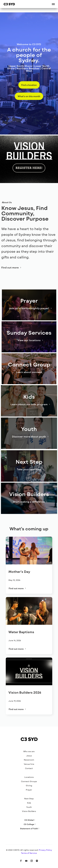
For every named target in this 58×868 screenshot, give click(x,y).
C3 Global (29, 820)
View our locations (29, 340)
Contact (29, 768)
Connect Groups (29, 781)
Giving (29, 785)
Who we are (29, 751)
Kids (29, 803)
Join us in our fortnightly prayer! (29, 308)
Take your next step (29, 469)
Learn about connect (29, 372)
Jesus (29, 756)
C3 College (29, 824)
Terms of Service (29, 853)
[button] (53, 4)
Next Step (29, 799)
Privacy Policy (45, 850)
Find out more (10, 267)
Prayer (29, 790)
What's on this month (29, 96)
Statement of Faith (29, 829)
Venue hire (29, 764)
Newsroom (29, 760)
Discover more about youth (29, 437)
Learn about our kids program (29, 404)
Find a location (29, 85)
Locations (29, 777)
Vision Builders (29, 811)
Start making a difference (29, 502)
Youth (29, 807)
